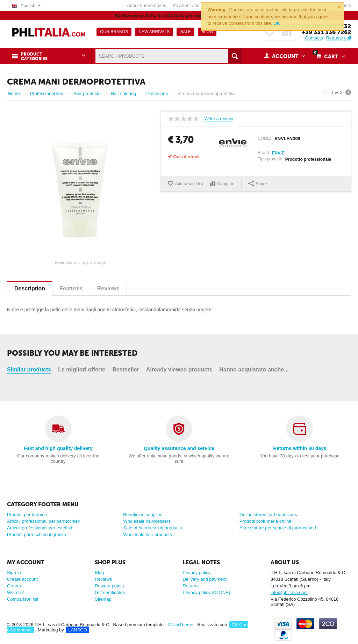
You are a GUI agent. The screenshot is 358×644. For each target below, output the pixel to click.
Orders (14, 586)
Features (71, 288)
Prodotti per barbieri (27, 515)
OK (277, 23)
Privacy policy (196, 573)
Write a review (219, 119)
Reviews (108, 288)
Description (30, 288)
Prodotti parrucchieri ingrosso (37, 534)
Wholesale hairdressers (147, 521)
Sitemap (103, 599)
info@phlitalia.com (289, 592)
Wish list (15, 592)
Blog (99, 573)
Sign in (14, 573)
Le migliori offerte (82, 370)
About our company (147, 5)
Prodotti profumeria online (266, 521)
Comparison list (23, 599)
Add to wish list (189, 184)
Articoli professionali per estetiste (40, 528)
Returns (191, 586)
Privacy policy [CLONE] (206, 592)
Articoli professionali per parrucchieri (44, 521)
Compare (226, 184)
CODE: (264, 138)
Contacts (314, 38)
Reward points (109, 586)
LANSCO (77, 630)
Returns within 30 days (300, 448)
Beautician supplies (143, 515)
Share (257, 183)
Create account (22, 579)
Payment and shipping (195, 5)
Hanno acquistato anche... (254, 370)
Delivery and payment (205, 579)
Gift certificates (110, 592)
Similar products (29, 370)
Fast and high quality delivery (58, 448)
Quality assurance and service (179, 448)
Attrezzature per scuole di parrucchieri (278, 528)
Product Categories (34, 57)
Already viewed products (179, 370)
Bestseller (126, 370)
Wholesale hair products (147, 534)
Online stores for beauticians (268, 515)
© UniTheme (181, 625)
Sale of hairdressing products (152, 528)
